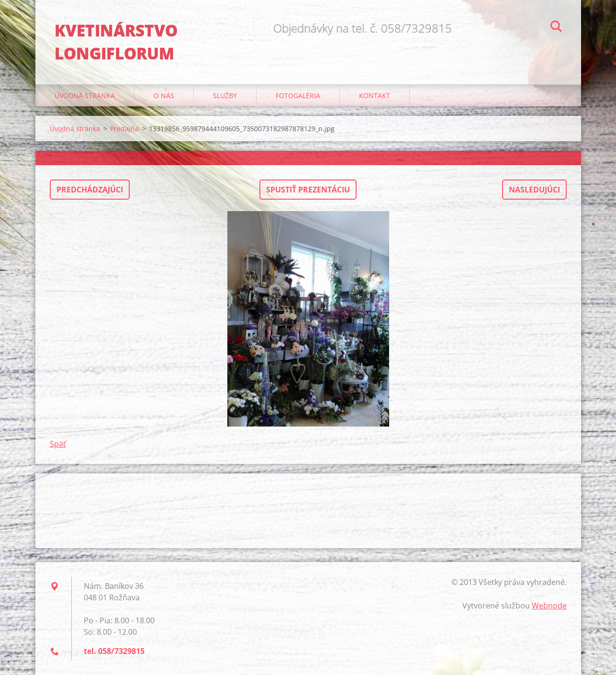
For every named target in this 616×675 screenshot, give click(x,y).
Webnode (549, 606)
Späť (58, 444)
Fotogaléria (298, 96)
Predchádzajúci (90, 190)
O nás (164, 96)
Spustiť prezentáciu (308, 190)
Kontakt (375, 96)
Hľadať (556, 28)
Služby (225, 96)
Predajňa (124, 129)
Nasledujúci (534, 190)
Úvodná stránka (85, 96)
